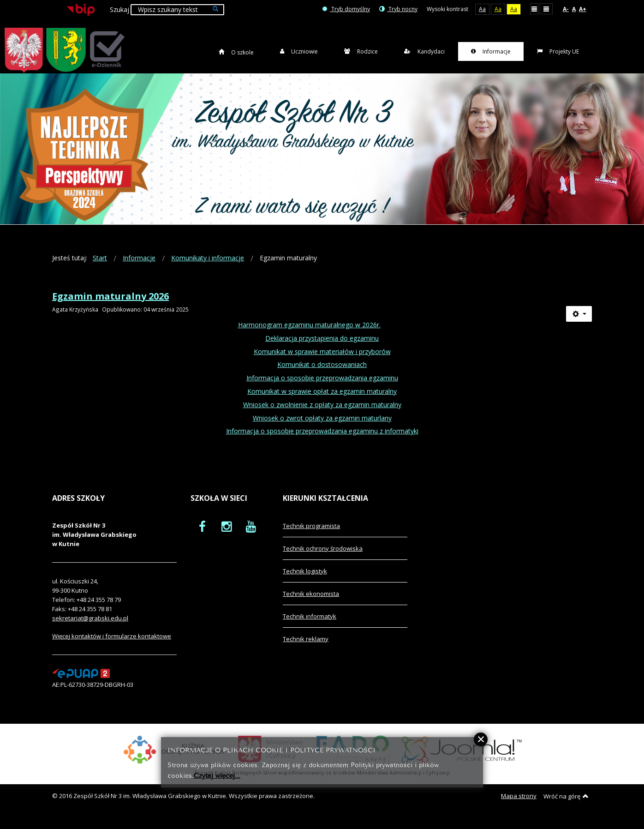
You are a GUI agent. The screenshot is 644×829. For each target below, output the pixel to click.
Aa (482, 9)
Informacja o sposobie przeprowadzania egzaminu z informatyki (322, 441)
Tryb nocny (398, 9)
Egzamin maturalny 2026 (110, 306)
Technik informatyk (310, 626)
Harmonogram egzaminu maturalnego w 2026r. (309, 334)
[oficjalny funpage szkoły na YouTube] (251, 536)
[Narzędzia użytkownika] (579, 324)
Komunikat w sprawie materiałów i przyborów (322, 361)
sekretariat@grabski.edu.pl (90, 628)
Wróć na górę (566, 806)
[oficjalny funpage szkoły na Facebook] (202, 536)
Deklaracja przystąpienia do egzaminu (322, 348)
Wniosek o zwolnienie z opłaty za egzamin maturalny (322, 414)
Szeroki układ (546, 9)
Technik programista (311, 535)
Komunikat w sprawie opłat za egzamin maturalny (322, 401)
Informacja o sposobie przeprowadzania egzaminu (322, 387)
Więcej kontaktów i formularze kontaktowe (112, 646)
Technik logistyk (305, 581)
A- (566, 9)
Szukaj (119, 9)
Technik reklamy (306, 649)
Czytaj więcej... (217, 775)
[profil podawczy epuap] (81, 683)
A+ (583, 9)
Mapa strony (519, 805)
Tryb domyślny (346, 9)
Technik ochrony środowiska (323, 558)
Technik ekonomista (311, 603)
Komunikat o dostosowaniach (322, 374)
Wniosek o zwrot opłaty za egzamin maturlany (322, 427)
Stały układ (534, 9)
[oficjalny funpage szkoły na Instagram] (227, 536)
